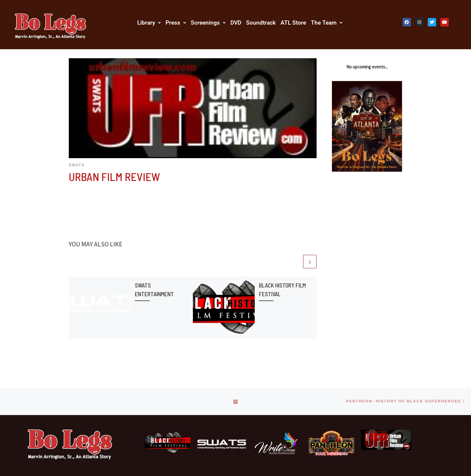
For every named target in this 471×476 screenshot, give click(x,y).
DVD (236, 23)
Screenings (208, 23)
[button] (149, 23)
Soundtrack (261, 23)
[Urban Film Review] (386, 440)
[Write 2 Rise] (277, 443)
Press (176, 23)
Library (149, 23)
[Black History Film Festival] (167, 442)
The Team (327, 23)
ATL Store (293, 23)
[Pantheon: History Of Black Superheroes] (331, 444)
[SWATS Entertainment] (222, 446)
